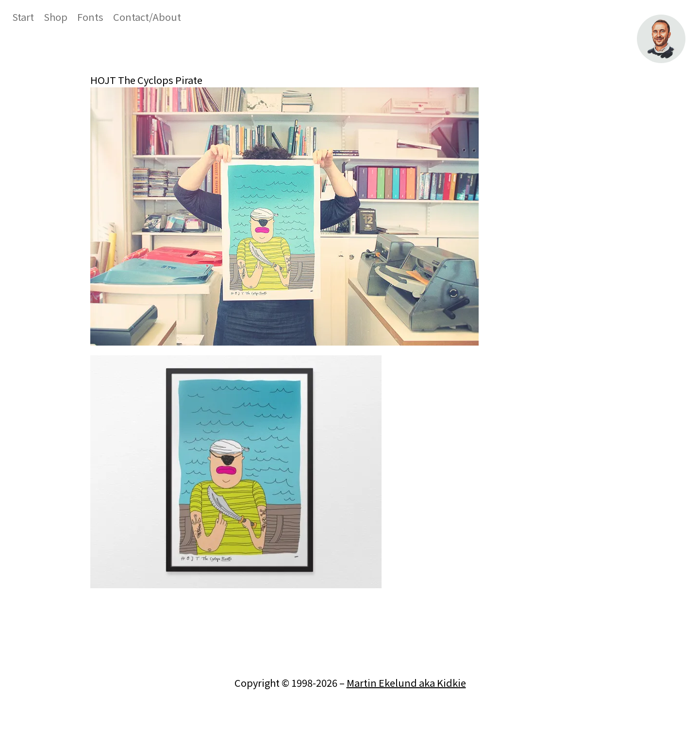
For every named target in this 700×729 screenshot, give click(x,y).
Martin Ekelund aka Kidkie (406, 683)
